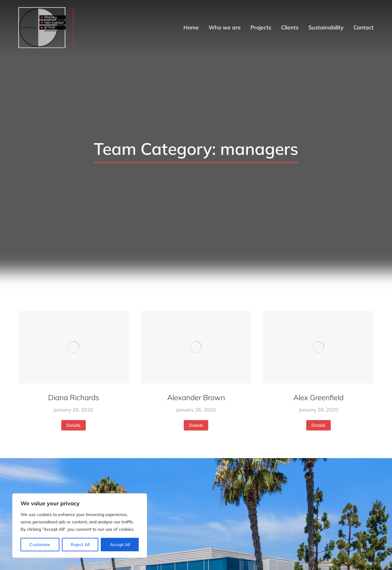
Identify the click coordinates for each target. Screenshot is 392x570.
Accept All (120, 545)
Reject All (80, 545)
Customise (40, 545)
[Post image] (73, 347)
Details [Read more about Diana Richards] (73, 425)
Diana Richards (74, 397)
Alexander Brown (196, 397)
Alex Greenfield (318, 397)
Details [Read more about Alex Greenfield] (318, 425)
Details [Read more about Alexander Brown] (196, 425)
